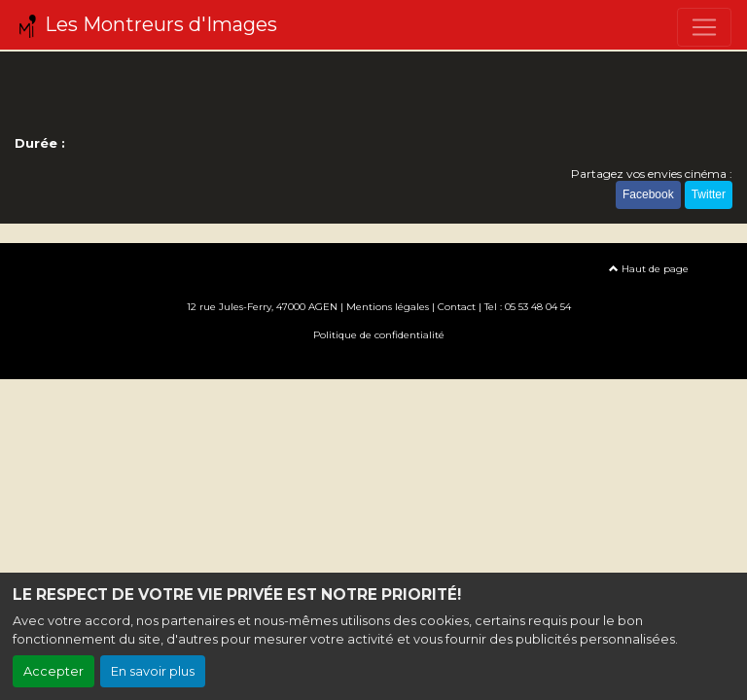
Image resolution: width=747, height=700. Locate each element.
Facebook (648, 194)
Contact (457, 307)
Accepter (53, 671)
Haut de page (649, 269)
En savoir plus (153, 671)
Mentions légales (388, 307)
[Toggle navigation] (704, 27)
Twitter (709, 194)
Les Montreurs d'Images (146, 25)
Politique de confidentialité (379, 335)
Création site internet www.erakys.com (373, 363)
